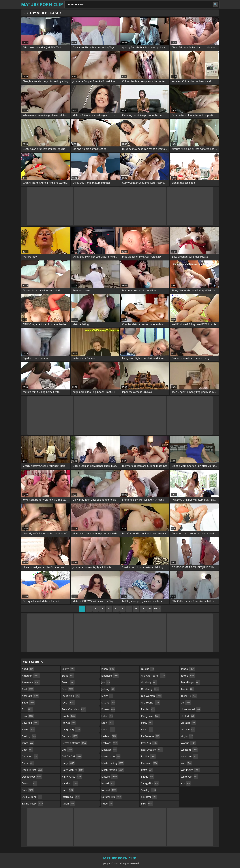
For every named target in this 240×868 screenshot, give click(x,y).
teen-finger (190, 682)
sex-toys (149, 797)
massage (109, 750)
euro (68, 689)
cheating (30, 756)
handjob (70, 783)
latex (107, 716)
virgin (187, 736)
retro (147, 770)
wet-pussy (190, 770)
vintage (188, 730)
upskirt (188, 716)
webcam (189, 750)
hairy (68, 763)
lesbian (109, 736)
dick (28, 790)
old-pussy (150, 689)
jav (106, 682)
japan (108, 669)
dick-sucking (32, 797)
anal (28, 689)
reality (148, 756)
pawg (147, 730)
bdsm (29, 730)
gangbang (71, 730)
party (147, 723)
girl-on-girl (72, 756)
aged (28, 669)
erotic (68, 676)
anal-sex (30, 696)
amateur (31, 676)
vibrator (188, 723)
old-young (151, 703)
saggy (147, 777)
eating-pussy (33, 804)
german (70, 736)
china (28, 763)
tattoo (188, 676)
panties (148, 709)
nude (107, 804)
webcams (189, 756)
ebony (68, 669)
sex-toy (149, 790)
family (69, 716)
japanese (110, 676)
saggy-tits (150, 783)
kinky (107, 696)
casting (29, 736)
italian (68, 804)
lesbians (110, 743)
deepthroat (32, 777)
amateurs (31, 682)
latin (108, 723)
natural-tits (111, 797)
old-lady (149, 682)
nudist (148, 669)
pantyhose (151, 716)
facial (68, 703)
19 (143, 609)
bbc (27, 709)
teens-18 (189, 696)
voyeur (188, 743)
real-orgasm (152, 750)
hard (68, 790)
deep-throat (32, 770)
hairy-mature (73, 770)
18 (136, 609)
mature (109, 777)
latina (108, 730)
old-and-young (153, 676)
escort (68, 682)
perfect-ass (150, 736)
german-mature (74, 743)
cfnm (28, 743)
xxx (186, 783)
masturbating (113, 763)
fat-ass (69, 723)
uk (186, 703)
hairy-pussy (72, 777)
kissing (108, 703)
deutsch (29, 783)
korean (108, 709)
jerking (108, 689)
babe (28, 703)
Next (157, 609)
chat (27, 750)
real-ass (149, 743)
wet (186, 763)
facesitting (71, 696)
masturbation (112, 770)
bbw (28, 716)
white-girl (189, 777)
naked (108, 783)
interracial (71, 797)
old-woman (151, 696)
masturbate (111, 756)
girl (67, 750)
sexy (147, 804)
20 (149, 609)
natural (109, 790)
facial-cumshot (74, 709)
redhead (150, 763)
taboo (188, 669)
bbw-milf (30, 723)
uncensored (191, 709)
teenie (187, 689)
